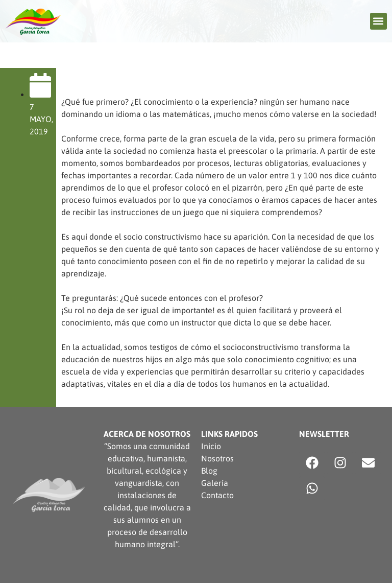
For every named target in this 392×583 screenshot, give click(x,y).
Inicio (211, 446)
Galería (215, 483)
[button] (378, 21)
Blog (209, 471)
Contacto (217, 495)
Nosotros (217, 458)
